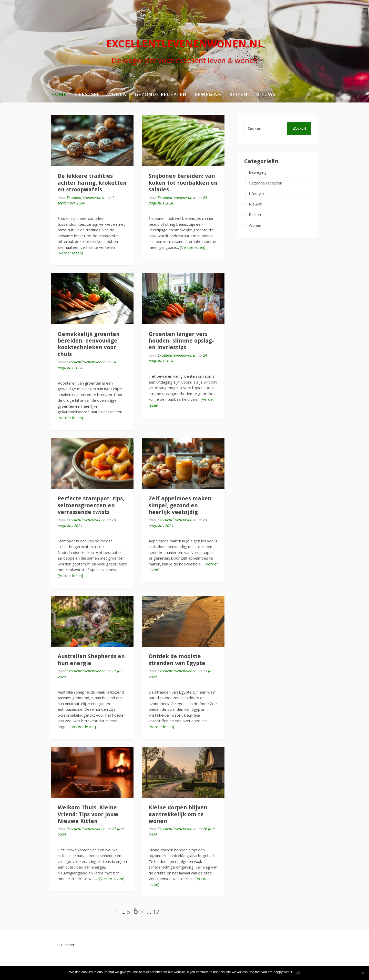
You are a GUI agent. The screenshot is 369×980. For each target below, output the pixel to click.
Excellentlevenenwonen (86, 197)
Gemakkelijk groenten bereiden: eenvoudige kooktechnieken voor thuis (89, 344)
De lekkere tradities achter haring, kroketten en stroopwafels (92, 183)
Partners (69, 945)
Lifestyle (87, 94)
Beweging (208, 94)
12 (156, 912)
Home (59, 94)
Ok (298, 972)
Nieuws (265, 94)
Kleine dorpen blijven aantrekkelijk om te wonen (178, 814)
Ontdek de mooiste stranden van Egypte (177, 660)
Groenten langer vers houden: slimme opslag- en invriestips (181, 341)
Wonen (117, 94)
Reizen (238, 94)
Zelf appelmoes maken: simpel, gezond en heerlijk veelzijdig (181, 505)
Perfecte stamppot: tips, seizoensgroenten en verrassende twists (91, 505)
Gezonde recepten (161, 94)
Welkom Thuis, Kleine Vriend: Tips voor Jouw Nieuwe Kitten (88, 814)
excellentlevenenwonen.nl (185, 44)
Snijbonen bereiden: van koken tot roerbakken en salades (183, 183)
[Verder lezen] (70, 253)
